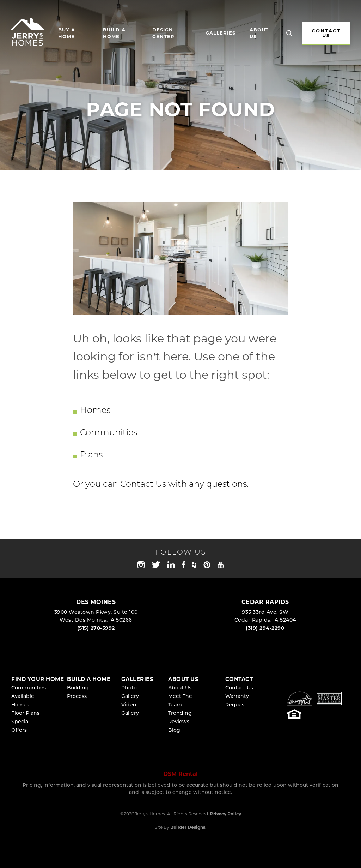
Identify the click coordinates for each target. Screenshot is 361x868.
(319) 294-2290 (265, 628)
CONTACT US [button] (326, 34)
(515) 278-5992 (96, 628)
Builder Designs (188, 828)
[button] (289, 34)
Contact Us (143, 485)
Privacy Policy (226, 814)
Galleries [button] (221, 33)
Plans (91, 455)
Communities (109, 433)
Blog (174, 731)
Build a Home (114, 34)
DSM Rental (180, 774)
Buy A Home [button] (67, 34)
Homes (95, 411)
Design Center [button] (163, 34)
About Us (180, 688)
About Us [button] (259, 34)
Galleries (137, 680)
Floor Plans (25, 714)
